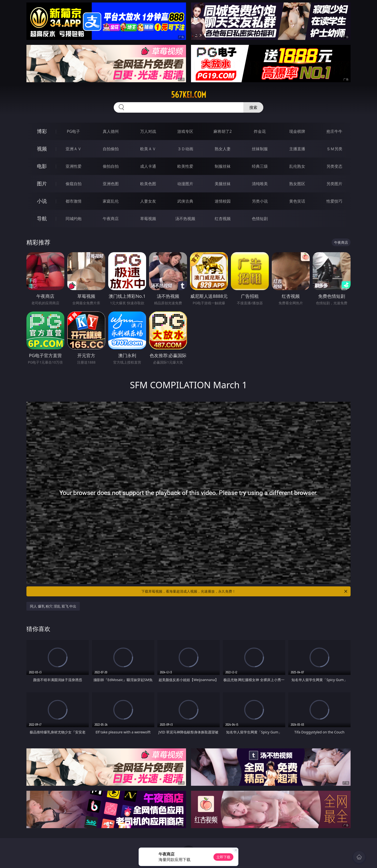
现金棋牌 (297, 131)
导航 (42, 218)
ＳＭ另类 (334, 149)
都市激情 (74, 201)
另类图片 (334, 184)
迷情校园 (223, 201)
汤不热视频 (185, 219)
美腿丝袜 (223, 184)
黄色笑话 (297, 201)
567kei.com (189, 95)
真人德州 (111, 131)
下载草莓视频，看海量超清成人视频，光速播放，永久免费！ (245, 591)
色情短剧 (260, 219)
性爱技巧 (334, 201)
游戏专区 (185, 131)
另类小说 (260, 201)
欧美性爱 (185, 166)
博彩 (42, 131)
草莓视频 (148, 219)
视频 (42, 149)
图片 (42, 184)
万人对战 (148, 131)
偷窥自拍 (74, 184)
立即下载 (223, 857)
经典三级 (260, 166)
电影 (42, 166)
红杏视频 (223, 219)
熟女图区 (297, 184)
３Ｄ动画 (185, 149)
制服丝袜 (223, 166)
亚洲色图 (111, 184)
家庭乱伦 (111, 201)
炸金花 (260, 131)
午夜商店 (111, 219)
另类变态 (334, 166)
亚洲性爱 (74, 166)
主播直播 (297, 149)
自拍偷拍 (111, 149)
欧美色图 (148, 184)
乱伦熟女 (297, 166)
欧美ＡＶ (148, 149)
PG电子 (73, 131)
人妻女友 (148, 201)
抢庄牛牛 (334, 131)
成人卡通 (148, 166)
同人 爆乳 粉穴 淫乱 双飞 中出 (53, 606)
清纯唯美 (260, 184)
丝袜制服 (260, 149)
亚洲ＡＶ (74, 149)
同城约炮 (74, 219)
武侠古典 (185, 201)
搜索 (253, 107)
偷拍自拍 (111, 166)
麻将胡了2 (223, 131)
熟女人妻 (223, 149)
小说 (42, 201)
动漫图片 (185, 184)
